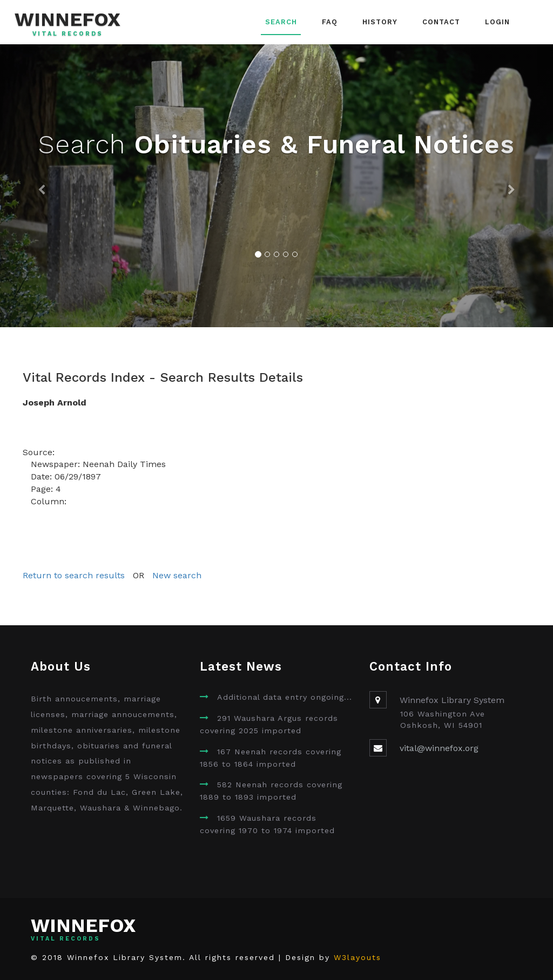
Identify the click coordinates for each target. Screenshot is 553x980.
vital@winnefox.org (439, 748)
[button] (42, 186)
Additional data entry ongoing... (285, 697)
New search (177, 575)
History (380, 22)
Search (281, 22)
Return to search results (74, 575)
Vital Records (68, 34)
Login (497, 22)
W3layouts (358, 957)
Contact (441, 22)
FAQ (330, 22)
